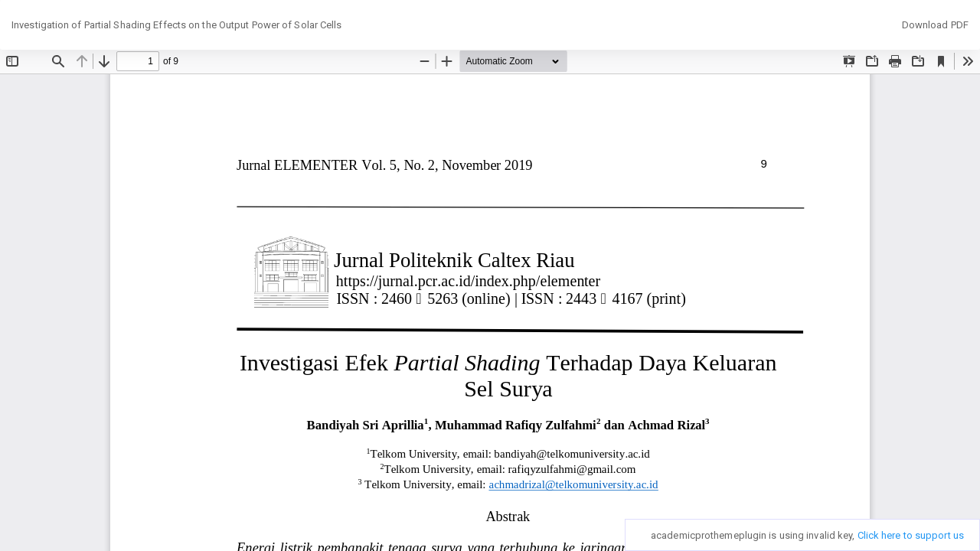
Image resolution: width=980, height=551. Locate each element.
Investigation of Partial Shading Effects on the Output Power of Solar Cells (177, 25)
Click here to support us (911, 535)
